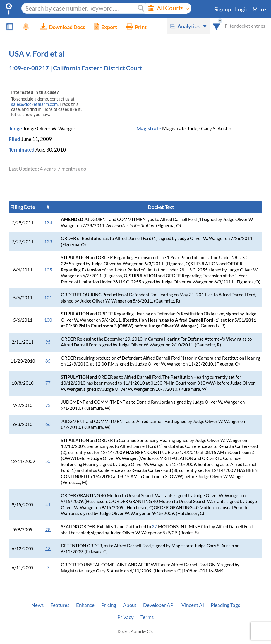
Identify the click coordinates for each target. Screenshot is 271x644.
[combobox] (217, 26)
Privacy (126, 617)
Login (242, 9)
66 (48, 424)
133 (48, 242)
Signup (223, 9)
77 (48, 383)
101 (48, 298)
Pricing (109, 605)
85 (48, 361)
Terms (147, 617)
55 (48, 461)
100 (48, 320)
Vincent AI (193, 605)
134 (48, 223)
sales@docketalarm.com (34, 104)
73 (48, 405)
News (37, 605)
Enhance (85, 605)
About (130, 605)
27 (155, 527)
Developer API (159, 605)
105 (48, 270)
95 (48, 342)
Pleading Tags (225, 605)
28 (48, 530)
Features (60, 605)
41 (48, 505)
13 (48, 549)
